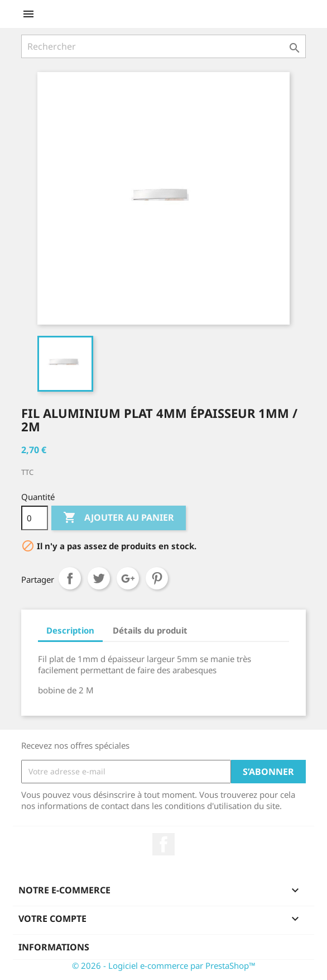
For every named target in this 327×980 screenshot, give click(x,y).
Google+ (128, 578)
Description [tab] (70, 630)
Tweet (99, 578)
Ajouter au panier (119, 518)
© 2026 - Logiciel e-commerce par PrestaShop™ (164, 965)
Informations (54, 947)
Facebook (163, 844)
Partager (70, 578)
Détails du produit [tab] (150, 630)
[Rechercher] (163, 46)
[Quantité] (35, 518)
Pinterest (157, 578)
